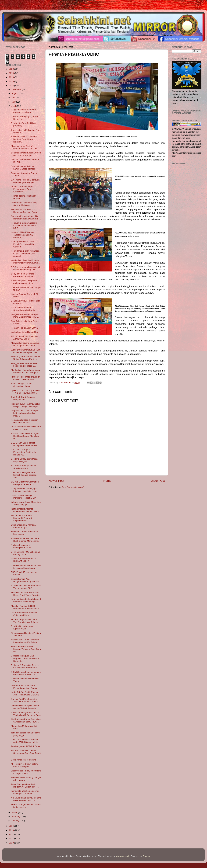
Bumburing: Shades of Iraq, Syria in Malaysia (24, 204)
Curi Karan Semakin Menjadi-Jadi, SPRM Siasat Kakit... (25, 741)
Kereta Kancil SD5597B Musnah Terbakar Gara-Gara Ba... (26, 649)
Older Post (158, 481)
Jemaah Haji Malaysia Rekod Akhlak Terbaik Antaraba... (25, 707)
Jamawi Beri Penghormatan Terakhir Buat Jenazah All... (25, 700)
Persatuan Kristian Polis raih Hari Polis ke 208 (25, 421)
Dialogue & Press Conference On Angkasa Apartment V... (25, 666)
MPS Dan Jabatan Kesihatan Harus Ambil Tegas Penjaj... (25, 594)
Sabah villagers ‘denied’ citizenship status (22, 385)
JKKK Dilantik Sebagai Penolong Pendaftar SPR (24, 497)
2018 (12, 77)
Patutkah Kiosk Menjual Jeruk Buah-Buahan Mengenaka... (26, 540)
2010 (12, 843)
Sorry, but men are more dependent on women (23, 275)
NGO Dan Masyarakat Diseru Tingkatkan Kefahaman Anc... (26, 714)
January (16, 821)
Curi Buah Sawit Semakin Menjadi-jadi (23, 398)
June (14, 98)
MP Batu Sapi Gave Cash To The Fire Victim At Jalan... (25, 621)
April (14, 106)
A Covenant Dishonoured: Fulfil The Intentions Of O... (26, 587)
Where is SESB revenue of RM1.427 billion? (24, 560)
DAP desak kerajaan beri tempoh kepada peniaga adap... (24, 475)
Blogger (146, 856)
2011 (12, 838)
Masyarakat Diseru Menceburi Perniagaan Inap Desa (25, 344)
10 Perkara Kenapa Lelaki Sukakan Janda (23, 467)
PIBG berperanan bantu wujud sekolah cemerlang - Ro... (25, 268)
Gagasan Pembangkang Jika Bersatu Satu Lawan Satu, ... (26, 217)
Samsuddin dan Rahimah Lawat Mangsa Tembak (23, 168)
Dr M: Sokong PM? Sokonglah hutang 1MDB (25, 553)
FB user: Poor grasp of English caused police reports (26, 378)
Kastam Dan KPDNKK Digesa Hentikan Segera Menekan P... (25, 436)
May (14, 102)
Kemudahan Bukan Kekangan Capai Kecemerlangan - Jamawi (25, 253)
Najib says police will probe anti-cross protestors (24, 282)
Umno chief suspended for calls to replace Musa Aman (26, 567)
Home (107, 481)
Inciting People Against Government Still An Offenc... (26, 510)
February (16, 817)
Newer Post (56, 481)
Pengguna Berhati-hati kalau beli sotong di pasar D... (25, 365)
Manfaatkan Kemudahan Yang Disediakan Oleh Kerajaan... (26, 371)
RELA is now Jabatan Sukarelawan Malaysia (23, 309)
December (17, 89)
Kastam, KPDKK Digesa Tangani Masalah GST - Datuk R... (23, 235)
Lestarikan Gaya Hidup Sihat (25, 332)
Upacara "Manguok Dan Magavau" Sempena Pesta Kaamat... (25, 658)
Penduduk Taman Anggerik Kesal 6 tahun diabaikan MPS (24, 225)
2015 (12, 86)
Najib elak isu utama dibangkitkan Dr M (21, 546)
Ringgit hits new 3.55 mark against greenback (24, 111)
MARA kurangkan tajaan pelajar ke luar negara (26, 806)
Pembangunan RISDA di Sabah (26, 746)
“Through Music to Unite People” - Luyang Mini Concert (23, 244)
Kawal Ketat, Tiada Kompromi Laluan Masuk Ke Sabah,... (25, 641)
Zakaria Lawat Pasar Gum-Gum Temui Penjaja (26, 503)
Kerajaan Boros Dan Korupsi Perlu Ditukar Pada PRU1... (25, 316)
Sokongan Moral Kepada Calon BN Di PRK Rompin (26, 154)
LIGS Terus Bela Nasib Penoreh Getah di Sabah (26, 428)
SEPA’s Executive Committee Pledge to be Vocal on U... (25, 483)
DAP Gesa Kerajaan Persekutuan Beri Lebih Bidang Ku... (23, 452)
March (15, 812)
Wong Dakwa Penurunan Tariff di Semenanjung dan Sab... (25, 351)
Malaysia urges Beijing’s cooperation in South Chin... (25, 147)
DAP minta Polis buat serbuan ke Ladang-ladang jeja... (25, 181)
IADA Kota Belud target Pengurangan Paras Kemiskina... (22, 189)
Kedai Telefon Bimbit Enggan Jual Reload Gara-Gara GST (26, 693)
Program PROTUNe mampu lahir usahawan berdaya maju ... (24, 413)
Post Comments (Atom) (73, 487)
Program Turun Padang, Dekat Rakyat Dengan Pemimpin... (26, 405)
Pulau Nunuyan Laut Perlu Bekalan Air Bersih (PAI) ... (25, 786)
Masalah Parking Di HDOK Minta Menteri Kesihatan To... (26, 607)
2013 (12, 830)
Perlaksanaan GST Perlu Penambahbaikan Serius (24, 687)
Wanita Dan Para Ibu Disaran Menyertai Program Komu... (25, 262)
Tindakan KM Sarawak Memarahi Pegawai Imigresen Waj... (22, 518)
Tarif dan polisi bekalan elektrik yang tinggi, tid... (26, 734)
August (15, 93)
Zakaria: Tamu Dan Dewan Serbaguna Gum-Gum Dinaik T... (26, 753)
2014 (12, 826)
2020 (12, 69)
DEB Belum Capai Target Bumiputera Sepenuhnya (24, 444)
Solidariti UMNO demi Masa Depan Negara (24, 460)
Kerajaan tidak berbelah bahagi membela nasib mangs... (26, 600)
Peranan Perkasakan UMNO (25, 328)
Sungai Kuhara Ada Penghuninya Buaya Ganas (25, 580)
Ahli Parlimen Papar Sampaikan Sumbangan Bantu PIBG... (26, 720)
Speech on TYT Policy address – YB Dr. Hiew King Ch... (26, 392)
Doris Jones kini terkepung (24, 760)
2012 (12, 834)
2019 (12, 73)
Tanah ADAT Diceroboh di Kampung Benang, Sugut (24, 211)
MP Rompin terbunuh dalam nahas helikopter (24, 765)
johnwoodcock (123, 856)
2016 (12, 82)
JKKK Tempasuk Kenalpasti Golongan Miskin (24, 614)
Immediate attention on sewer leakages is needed (25, 792)
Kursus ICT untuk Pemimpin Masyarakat (24, 533)
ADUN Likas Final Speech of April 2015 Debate (25, 338)
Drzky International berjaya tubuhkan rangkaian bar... (24, 490)
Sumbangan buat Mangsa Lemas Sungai (23, 526)
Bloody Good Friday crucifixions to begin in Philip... (26, 772)
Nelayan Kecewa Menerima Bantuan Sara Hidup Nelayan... (24, 139)
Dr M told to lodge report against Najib (23, 627)
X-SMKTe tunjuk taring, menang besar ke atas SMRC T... (26, 673)
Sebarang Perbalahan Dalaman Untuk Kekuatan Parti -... (26, 358)
